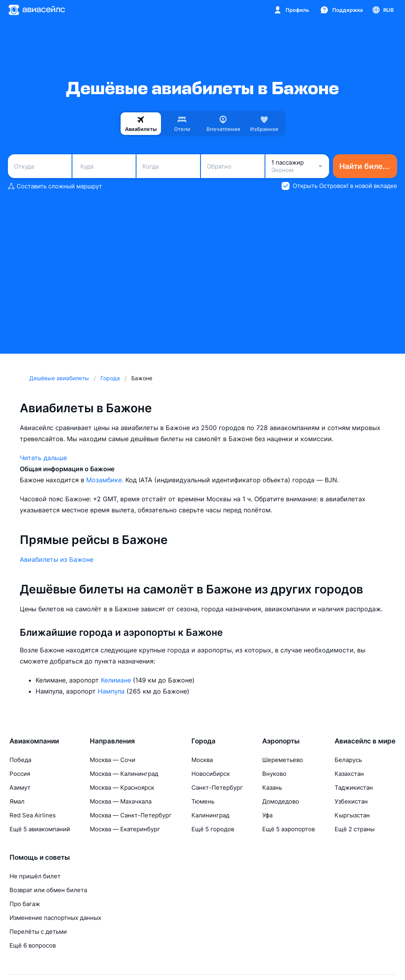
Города (203, 741)
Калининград (210, 815)
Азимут (20, 788)
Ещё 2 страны (355, 829)
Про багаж (25, 904)
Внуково (274, 774)
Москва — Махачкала (121, 801)
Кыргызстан (352, 815)
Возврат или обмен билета (48, 890)
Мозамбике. (106, 480)
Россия (20, 774)
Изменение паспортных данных (55, 918)
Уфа (267, 815)
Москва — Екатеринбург (125, 829)
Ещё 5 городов (213, 829)
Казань (272, 788)
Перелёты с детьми (38, 932)
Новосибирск (211, 774)
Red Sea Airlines (33, 815)
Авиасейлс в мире (365, 741)
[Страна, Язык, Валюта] (383, 10)
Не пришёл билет (35, 876)
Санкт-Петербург (217, 788)
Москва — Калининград (124, 774)
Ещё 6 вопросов (33, 945)
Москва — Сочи (113, 760)
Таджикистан (354, 788)
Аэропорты (281, 741)
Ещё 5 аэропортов (289, 829)
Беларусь (348, 760)
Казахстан (349, 774)
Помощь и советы (40, 857)
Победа (20, 760)
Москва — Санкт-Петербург (131, 815)
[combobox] (40, 166)
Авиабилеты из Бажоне (57, 559)
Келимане (117, 680)
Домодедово (281, 801)
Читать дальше (43, 458)
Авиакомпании (34, 741)
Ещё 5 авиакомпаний (40, 829)
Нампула (112, 691)
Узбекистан (351, 801)
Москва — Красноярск (122, 788)
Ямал (17, 801)
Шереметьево (283, 760)
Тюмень (203, 801)
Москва (202, 760)
